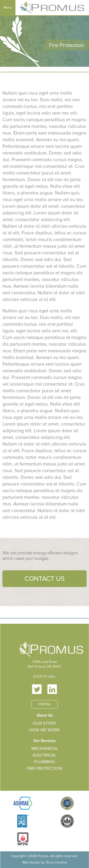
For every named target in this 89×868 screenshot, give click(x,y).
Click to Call (44, 685)
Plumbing (44, 764)
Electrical (45, 758)
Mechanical (45, 751)
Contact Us (44, 579)
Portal (44, 710)
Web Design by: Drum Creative (44, 858)
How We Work (45, 734)
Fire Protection (44, 770)
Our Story (44, 728)
